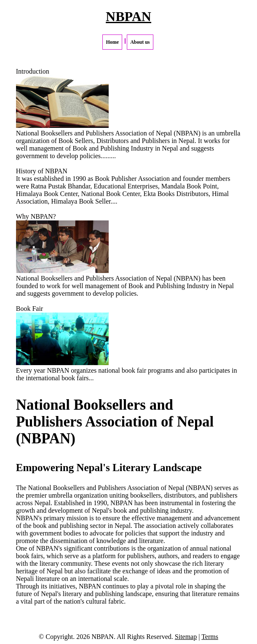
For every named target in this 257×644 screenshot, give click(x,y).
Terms (210, 637)
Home (112, 42)
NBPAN (128, 16)
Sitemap (186, 637)
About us (140, 42)
